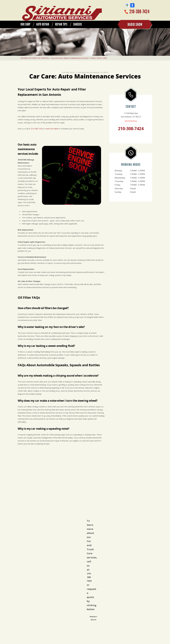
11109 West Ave (83, 72)
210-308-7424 (139, 12)
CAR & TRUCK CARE (99, 58)
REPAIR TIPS (61, 24)
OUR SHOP (25, 24)
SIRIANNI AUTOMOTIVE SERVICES (35, 58)
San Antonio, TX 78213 (99, 72)
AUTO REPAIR (43, 24)
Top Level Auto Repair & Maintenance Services (70, 58)
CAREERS (78, 24)
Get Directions (131, 121)
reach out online (52, 129)
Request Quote (93, 618)
